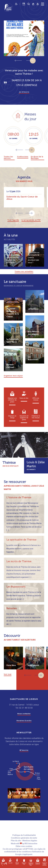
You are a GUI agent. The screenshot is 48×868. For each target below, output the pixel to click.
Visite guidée (33, 670)
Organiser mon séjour (15, 381)
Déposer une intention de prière (12, 402)
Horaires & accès (24, 726)
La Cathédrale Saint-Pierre (12, 346)
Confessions (23, 157)
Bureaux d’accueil (10, 371)
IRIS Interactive (31, 849)
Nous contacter (24, 719)
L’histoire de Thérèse (19, 502)
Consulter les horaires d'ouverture (45, 863)
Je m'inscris (24, 92)
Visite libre (11, 670)
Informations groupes (24, 813)
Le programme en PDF (32, 223)
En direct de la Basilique (37, 159)
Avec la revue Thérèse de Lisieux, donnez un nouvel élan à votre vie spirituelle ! (13, 260)
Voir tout (8, 679)
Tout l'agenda (11, 223)
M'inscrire (24, 756)
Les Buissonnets (33, 363)
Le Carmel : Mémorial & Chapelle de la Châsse (13, 318)
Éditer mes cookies (24, 852)
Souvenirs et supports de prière (31, 863)
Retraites (12, 613)
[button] (30, 61)
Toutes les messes (8, 159)
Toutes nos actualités (24, 276)
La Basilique (33, 314)
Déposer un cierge (24, 861)
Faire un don (10, 861)
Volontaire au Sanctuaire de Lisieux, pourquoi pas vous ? (34, 261)
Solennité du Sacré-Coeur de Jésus (22, 201)
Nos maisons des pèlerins (34, 338)
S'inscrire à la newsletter (38, 862)
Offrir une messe (17, 861)
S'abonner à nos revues (36, 419)
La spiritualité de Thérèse (21, 545)
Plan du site (16, 846)
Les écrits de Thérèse (19, 566)
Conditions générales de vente (24, 844)
